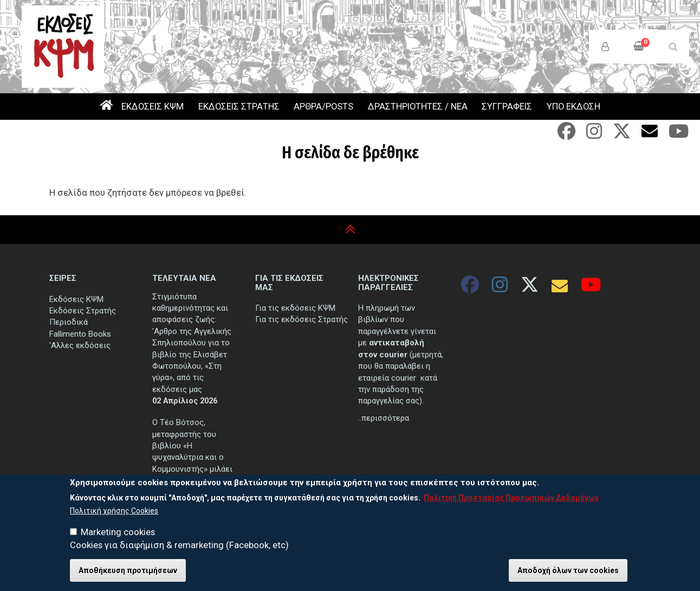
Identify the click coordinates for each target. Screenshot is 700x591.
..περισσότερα (384, 418)
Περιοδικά (69, 322)
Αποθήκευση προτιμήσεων (128, 571)
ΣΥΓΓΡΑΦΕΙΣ (507, 107)
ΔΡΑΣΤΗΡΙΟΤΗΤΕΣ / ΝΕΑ (418, 107)
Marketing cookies (118, 533)
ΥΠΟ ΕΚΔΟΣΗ (573, 107)
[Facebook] (566, 135)
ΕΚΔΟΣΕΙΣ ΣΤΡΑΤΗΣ (239, 107)
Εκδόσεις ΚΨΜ (76, 299)
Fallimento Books (80, 334)
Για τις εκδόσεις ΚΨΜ (295, 308)
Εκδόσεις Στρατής (83, 311)
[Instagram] (594, 135)
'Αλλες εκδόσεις (80, 345)
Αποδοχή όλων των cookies (568, 571)
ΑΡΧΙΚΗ (106, 107)
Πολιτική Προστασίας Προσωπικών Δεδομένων (511, 499)
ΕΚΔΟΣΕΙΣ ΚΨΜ (153, 107)
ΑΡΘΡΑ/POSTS (323, 107)
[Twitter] (622, 135)
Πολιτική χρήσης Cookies (114, 511)
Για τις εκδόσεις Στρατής (302, 319)
